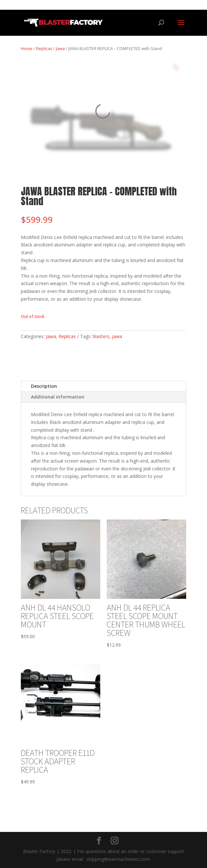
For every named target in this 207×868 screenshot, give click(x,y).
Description (44, 386)
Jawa (60, 48)
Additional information (58, 397)
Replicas (44, 48)
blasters (101, 336)
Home (27, 48)
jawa (117, 336)
